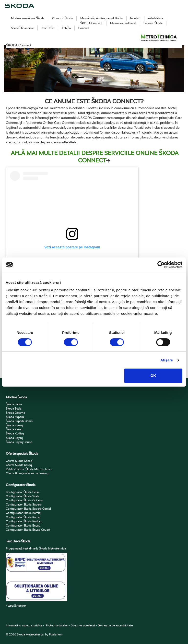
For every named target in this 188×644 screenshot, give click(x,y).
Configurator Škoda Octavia (24, 500)
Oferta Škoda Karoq (19, 465)
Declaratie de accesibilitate (115, 625)
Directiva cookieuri (82, 625)
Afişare (167, 360)
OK (153, 375)
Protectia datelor (57, 625)
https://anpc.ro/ (16, 606)
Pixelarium (56, 634)
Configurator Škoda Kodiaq (24, 521)
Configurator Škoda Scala (23, 496)
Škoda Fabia (14, 404)
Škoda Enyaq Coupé (19, 442)
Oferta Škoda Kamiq (19, 461)
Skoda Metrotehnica (30, 634)
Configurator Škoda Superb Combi (28, 509)
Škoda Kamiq (14, 425)
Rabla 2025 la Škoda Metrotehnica (29, 469)
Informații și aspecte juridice (24, 625)
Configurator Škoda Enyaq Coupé (28, 530)
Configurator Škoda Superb (24, 504)
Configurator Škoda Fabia (23, 492)
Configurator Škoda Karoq (23, 517)
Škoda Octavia (15, 413)
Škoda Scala (14, 408)
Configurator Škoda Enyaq (23, 525)
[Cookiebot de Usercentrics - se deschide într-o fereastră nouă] (161, 265)
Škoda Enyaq (14, 438)
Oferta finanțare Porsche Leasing (27, 473)
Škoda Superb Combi (20, 421)
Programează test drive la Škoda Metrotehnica (36, 548)
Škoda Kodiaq (15, 433)
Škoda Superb (15, 417)
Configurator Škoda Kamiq (23, 513)
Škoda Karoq (14, 429)
